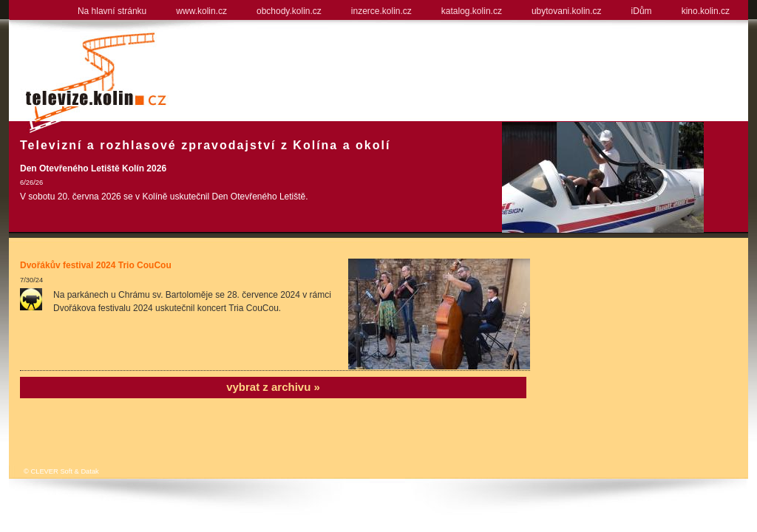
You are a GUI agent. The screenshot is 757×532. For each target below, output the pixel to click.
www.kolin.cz (201, 11)
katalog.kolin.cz (472, 11)
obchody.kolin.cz (289, 11)
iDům (642, 11)
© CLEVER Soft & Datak (61, 471)
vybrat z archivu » (273, 387)
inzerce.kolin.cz (381, 11)
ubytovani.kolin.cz (567, 11)
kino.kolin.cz (706, 11)
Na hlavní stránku (112, 11)
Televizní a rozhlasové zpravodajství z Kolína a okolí (205, 145)
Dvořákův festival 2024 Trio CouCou (96, 265)
